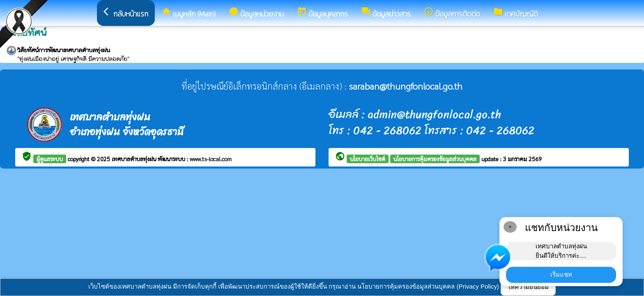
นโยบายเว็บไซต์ (368, 159)
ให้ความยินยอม (528, 287)
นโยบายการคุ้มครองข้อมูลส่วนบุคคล (435, 159)
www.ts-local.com (211, 159)
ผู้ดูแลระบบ (50, 159)
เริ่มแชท (561, 274)
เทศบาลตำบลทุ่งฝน (135, 159)
